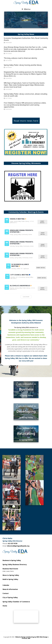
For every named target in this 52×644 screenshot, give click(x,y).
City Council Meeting (19, 275)
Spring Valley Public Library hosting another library (23, 65)
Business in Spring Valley (12, 560)
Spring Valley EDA (26, 3)
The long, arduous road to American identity (20, 58)
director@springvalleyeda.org (18, 546)
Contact (6, 593)
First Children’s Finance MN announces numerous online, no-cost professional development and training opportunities (25, 105)
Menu (27, 9)
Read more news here (26, 121)
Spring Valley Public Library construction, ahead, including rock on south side (26, 95)
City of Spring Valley (10, 597)
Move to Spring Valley (11, 575)
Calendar (6, 585)
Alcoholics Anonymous (20, 286)
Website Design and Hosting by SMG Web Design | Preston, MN (32, 638)
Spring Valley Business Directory (15, 564)
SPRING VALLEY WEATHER (26, 617)
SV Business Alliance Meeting (20, 265)
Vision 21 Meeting (17, 219)
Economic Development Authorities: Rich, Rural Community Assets (26, 39)
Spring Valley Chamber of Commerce (16, 602)
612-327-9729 (13, 543)
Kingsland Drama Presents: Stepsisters (22, 231)
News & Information (10, 589)
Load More (26, 297)
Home (5, 606)
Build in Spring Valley (10, 579)
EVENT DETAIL (42, 222)
